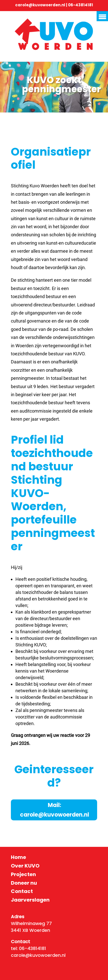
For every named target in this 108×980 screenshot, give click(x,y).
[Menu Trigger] (102, 16)
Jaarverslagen (30, 900)
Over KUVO (25, 866)
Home (18, 857)
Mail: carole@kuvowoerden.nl (55, 810)
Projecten (23, 874)
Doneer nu (24, 883)
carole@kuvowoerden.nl (40, 5)
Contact (22, 891)
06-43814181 (81, 5)
